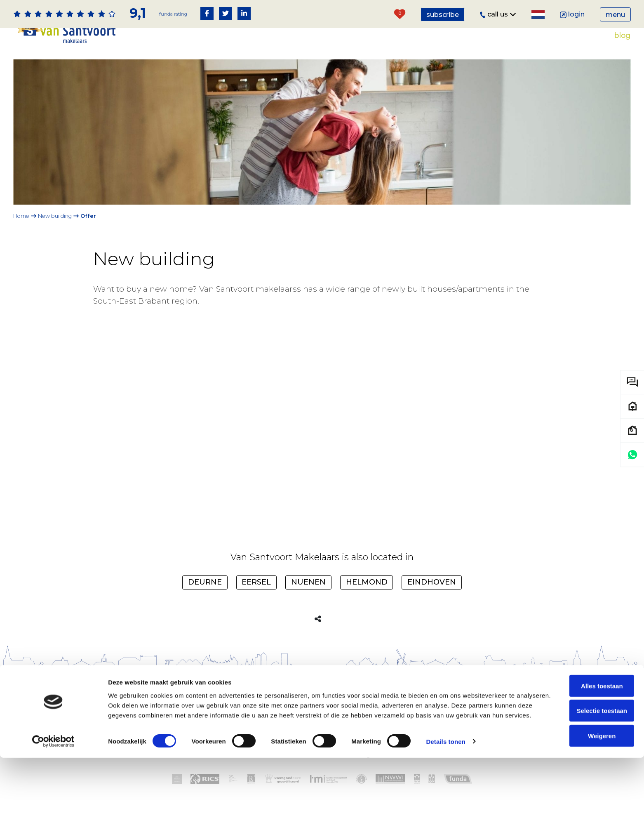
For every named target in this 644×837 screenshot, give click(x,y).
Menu (615, 15)
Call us (498, 14)
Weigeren (575, 805)
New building (55, 216)
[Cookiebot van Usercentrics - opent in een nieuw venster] (53, 821)
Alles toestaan (575, 755)
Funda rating (172, 14)
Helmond (367, 595)
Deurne (205, 595)
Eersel (256, 595)
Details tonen (445, 821)
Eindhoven (432, 595)
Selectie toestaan (575, 780)
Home (21, 216)
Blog (622, 35)
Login (572, 14)
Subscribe (443, 15)
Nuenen (308, 595)
